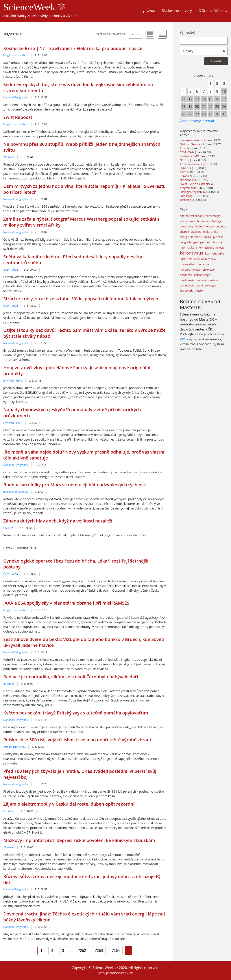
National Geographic (16, 97)
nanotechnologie (190, 270)
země (200, 285)
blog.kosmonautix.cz (16, 55)
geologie (199, 242)
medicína (203, 264)
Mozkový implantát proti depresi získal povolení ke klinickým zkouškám (79, 840)
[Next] (128, 950)
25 (134, 34)
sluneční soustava (207, 280)
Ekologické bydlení (192, 192)
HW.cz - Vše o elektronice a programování (196, 186)
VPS (183, 339)
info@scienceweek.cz (115, 973)
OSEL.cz (8, 528)
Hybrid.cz (9, 811)
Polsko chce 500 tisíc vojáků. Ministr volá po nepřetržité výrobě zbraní (77, 740)
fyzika (207, 237)
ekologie (196, 232)
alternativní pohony (192, 216)
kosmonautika (214, 253)
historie (218, 242)
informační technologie (210, 248)
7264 (116, 950)
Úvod (151, 11)
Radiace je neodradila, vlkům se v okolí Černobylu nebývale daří (71, 677)
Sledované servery (177, 11)
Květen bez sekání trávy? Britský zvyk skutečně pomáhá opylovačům (76, 713)
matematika (187, 264)
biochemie (204, 221)
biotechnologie (204, 226)
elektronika (211, 232)
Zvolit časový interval (197, 121)
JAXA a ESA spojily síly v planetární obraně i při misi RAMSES (66, 603)
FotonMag (186, 196)
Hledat (216, 61)
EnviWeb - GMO (13, 381)
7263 (99, 950)
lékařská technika (205, 259)
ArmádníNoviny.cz (14, 747)
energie (185, 237)
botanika (221, 226)
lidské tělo (186, 259)
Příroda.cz (186, 176)
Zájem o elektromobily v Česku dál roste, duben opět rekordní (69, 804)
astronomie (188, 221)
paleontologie (202, 275)
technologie (187, 285)
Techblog (186, 200)
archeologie (213, 216)
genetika (218, 237)
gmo (208, 242)
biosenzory (187, 226)
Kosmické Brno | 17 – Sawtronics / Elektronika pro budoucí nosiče (73, 48)
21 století (9, 157)
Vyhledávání (189, 32)
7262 (82, 950)
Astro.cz (185, 172)
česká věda (187, 291)
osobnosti (186, 275)
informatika (187, 248)
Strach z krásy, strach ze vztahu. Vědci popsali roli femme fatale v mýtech (81, 299)
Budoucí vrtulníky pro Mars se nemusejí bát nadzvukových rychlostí (75, 485)
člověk (199, 291)
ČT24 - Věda (11, 270)
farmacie (197, 237)
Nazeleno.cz (188, 180)
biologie (217, 221)
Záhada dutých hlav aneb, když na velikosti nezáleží (58, 521)
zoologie (211, 285)
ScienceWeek (34, 7)
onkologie (209, 270)
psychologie (187, 280)
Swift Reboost (18, 117)
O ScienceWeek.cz (213, 11)
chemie (184, 232)
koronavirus (192, 253)
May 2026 (204, 76)
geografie (186, 242)
